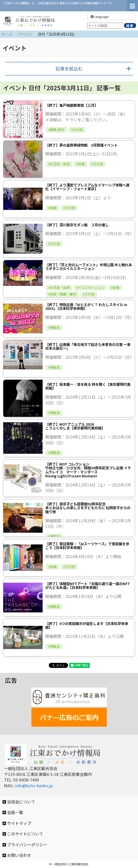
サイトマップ (17, 823)
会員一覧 (13, 812)
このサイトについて (23, 834)
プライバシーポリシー (25, 845)
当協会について (19, 802)
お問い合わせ (17, 855)
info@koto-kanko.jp (34, 785)
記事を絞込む (69, 69)
